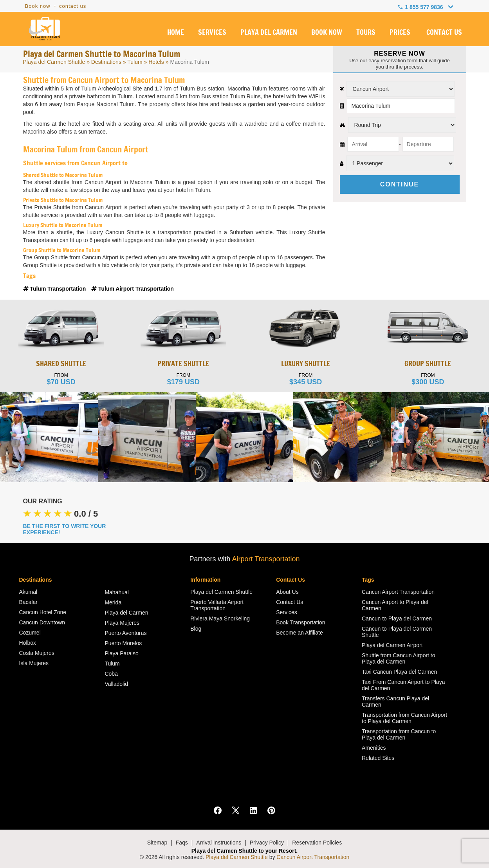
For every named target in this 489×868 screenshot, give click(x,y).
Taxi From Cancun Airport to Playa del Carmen (403, 685)
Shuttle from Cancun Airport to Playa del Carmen (399, 658)
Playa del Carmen (126, 613)
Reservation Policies (317, 843)
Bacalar (28, 602)
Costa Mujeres (37, 653)
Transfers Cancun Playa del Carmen (395, 702)
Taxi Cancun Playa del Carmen (399, 672)
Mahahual (117, 592)
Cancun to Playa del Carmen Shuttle (397, 632)
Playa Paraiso (121, 653)
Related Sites (378, 758)
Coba (111, 674)
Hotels (156, 62)
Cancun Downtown (42, 622)
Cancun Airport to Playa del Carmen (395, 605)
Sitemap (157, 843)
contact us (73, 6)
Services (287, 612)
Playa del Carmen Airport (392, 645)
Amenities (374, 748)
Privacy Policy (267, 843)
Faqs (182, 843)
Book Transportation (300, 622)
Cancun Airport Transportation (398, 592)
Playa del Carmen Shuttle (54, 62)
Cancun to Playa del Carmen (397, 618)
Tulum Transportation (55, 289)
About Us (287, 592)
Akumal (28, 592)
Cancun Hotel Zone (43, 612)
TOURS (366, 33)
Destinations (106, 62)
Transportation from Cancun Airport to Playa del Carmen (404, 718)
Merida (113, 602)
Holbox (28, 643)
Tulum (135, 62)
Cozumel (30, 633)
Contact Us (290, 602)
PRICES (400, 33)
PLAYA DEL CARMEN (269, 33)
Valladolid (116, 684)
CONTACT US (444, 33)
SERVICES (212, 33)
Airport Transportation (266, 559)
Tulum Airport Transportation (133, 289)
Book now (38, 6)
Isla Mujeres (34, 663)
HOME (176, 33)
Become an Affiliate (300, 633)
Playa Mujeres (122, 623)
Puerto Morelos (123, 643)
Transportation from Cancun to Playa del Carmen (399, 734)
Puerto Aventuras (125, 633)
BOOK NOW (327, 33)
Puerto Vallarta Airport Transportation (217, 605)
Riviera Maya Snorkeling (220, 618)
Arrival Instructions (219, 843)
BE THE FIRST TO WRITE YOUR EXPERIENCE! (65, 529)
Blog (196, 629)
